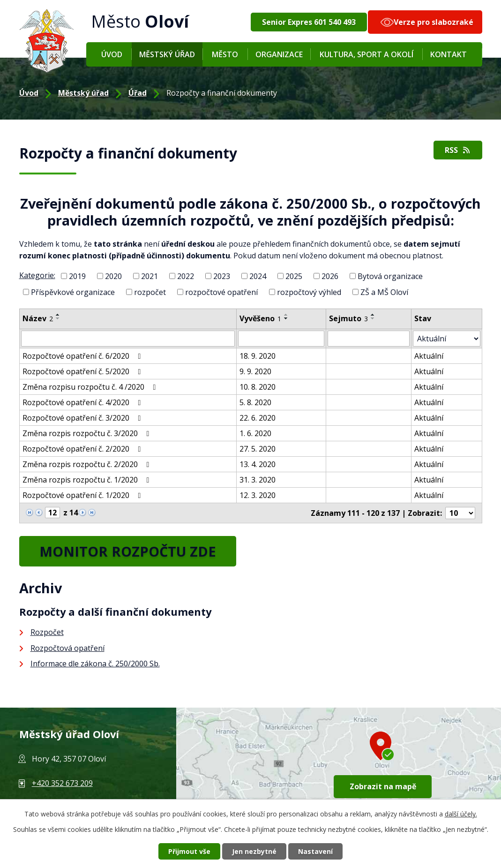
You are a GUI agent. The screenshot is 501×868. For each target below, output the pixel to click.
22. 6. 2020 (258, 418)
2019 (77, 276)
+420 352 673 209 (62, 783)
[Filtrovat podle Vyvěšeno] (281, 339)
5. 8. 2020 (255, 402)
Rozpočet (47, 632)
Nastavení (315, 851)
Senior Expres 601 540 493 (309, 22)
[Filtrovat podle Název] (128, 339)
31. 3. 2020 (258, 480)
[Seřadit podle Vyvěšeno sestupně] (286, 318)
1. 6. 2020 (255, 433)
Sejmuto (348, 318)
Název (38, 318)
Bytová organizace (390, 276)
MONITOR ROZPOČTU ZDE (128, 551)
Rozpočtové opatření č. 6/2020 (83, 356)
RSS (458, 150)
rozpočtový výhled (309, 292)
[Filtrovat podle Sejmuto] (369, 339)
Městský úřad (167, 54)
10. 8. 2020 (258, 387)
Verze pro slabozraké (434, 22)
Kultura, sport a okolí (366, 54)
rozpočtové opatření (221, 292)
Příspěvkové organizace (73, 292)
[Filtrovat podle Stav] (446, 339)
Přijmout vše (189, 851)
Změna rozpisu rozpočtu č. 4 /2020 (91, 387)
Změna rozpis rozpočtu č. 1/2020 (88, 480)
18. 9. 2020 (258, 356)
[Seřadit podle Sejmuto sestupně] (373, 318)
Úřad (138, 93)
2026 (330, 276)
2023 (222, 276)
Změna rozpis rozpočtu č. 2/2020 (88, 464)
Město (225, 54)
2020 (113, 276)
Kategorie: (37, 275)
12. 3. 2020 (258, 495)
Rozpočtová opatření (67, 648)
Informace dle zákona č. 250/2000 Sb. (95, 664)
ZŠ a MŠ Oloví (384, 292)
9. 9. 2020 (255, 371)
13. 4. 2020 (258, 464)
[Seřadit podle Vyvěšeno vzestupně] (286, 315)
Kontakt (449, 54)
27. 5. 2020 (258, 449)
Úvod (112, 54)
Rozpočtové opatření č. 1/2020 (83, 495)
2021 (150, 276)
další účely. (461, 814)
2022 (186, 276)
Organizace (279, 54)
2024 (258, 276)
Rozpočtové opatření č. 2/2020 (83, 449)
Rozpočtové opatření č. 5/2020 (83, 371)
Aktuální (429, 356)
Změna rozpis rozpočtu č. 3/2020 (88, 433)
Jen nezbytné (254, 851)
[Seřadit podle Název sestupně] (58, 318)
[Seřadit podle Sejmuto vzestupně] (373, 315)
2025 (294, 276)
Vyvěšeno (260, 318)
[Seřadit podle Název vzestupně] (58, 315)
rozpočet (150, 292)
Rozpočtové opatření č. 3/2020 (83, 418)
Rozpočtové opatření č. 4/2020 (83, 402)
